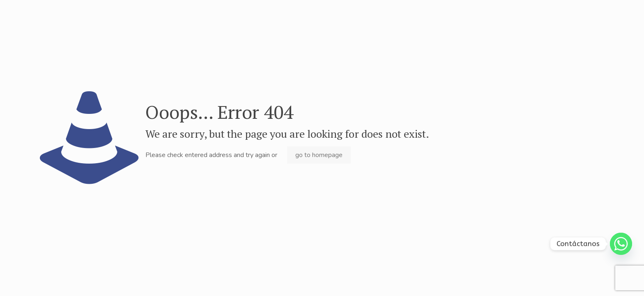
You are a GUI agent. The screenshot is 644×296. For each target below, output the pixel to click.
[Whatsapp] (621, 244)
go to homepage (319, 155)
